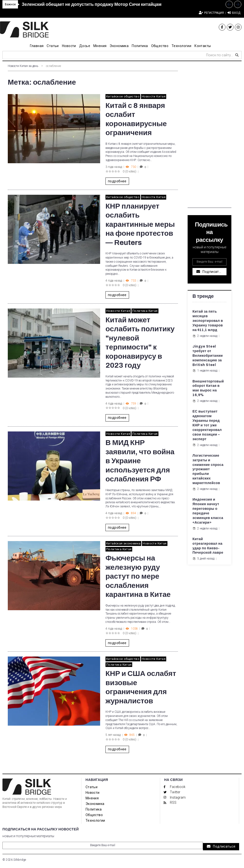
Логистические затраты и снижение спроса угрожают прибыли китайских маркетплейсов (208, 469)
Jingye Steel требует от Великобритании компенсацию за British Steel (208, 356)
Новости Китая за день (23, 66)
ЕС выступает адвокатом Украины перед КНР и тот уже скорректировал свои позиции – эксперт (207, 425)
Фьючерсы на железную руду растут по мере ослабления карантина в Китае (138, 576)
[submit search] (237, 55)
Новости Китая (154, 96)
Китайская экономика (123, 543)
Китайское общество (123, 96)
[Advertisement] (209, 135)
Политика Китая (145, 311)
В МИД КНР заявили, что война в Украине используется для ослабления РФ (140, 461)
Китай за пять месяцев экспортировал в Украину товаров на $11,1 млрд (208, 321)
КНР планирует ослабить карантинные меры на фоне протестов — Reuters (140, 224)
